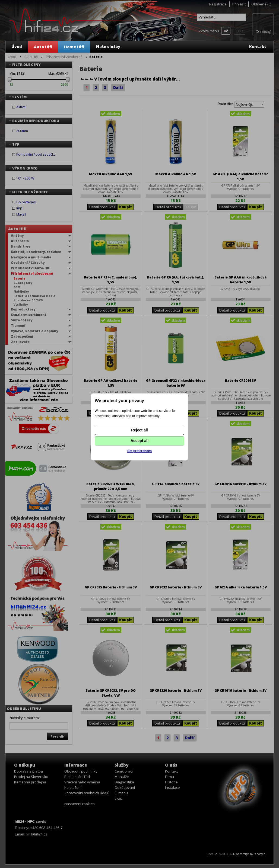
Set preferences (139, 451)
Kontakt (258, 47)
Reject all (139, 430)
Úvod (17, 47)
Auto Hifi (43, 47)
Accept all (139, 441)
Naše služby (108, 47)
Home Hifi (74, 47)
